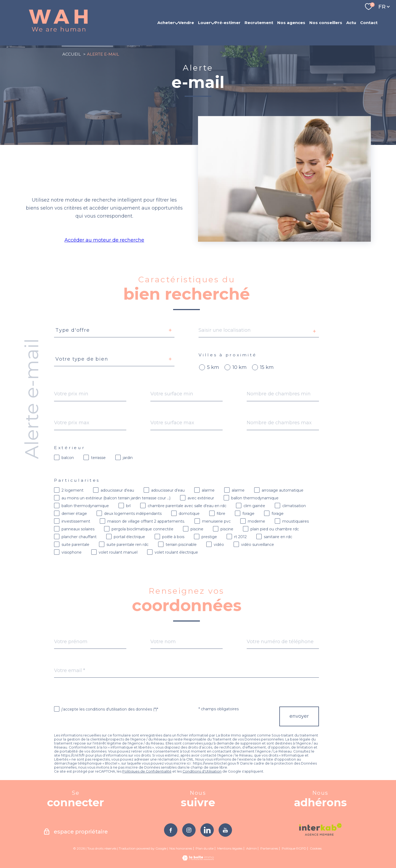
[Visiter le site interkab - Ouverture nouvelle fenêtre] (320, 830)
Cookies (316, 848)
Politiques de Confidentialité (147, 771)
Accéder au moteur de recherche (104, 240)
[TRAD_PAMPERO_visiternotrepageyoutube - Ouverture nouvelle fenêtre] (225, 830)
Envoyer (299, 716)
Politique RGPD (294, 848)
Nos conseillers (326, 23)
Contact (369, 23)
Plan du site (205, 848)
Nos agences (291, 23)
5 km (213, 367)
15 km (267, 367)
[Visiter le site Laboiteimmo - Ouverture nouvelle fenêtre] (198, 859)
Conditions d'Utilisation (202, 771)
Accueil (72, 54)
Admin (252, 848)
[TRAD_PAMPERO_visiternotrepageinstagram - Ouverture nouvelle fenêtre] (189, 830)
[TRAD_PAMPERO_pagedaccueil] (58, 32)
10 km (240, 367)
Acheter (166, 23)
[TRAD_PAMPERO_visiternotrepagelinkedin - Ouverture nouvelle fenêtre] (207, 830)
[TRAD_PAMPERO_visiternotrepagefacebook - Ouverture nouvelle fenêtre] (171, 830)
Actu (351, 23)
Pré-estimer (228, 23)
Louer (204, 23)
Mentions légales (230, 848)
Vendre (186, 23)
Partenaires (269, 848)
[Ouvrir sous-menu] (176, 23)
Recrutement (259, 23)
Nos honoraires (181, 848)
